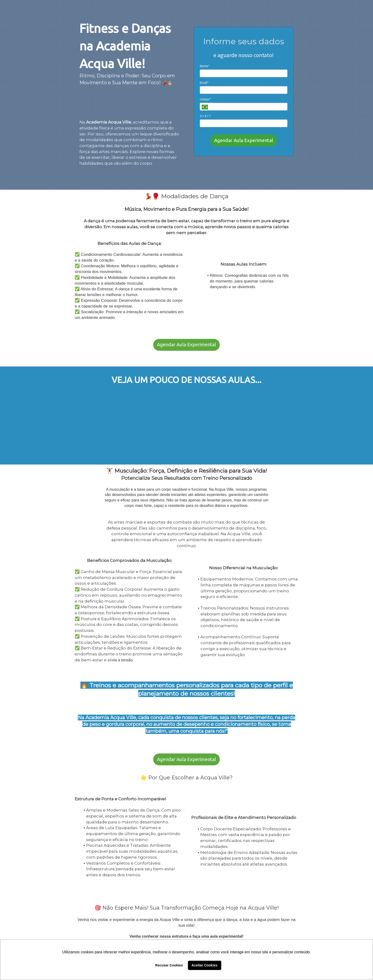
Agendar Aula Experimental (244, 140)
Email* (204, 83)
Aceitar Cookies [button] (204, 965)
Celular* (205, 99)
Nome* (205, 66)
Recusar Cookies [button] (169, 965)
